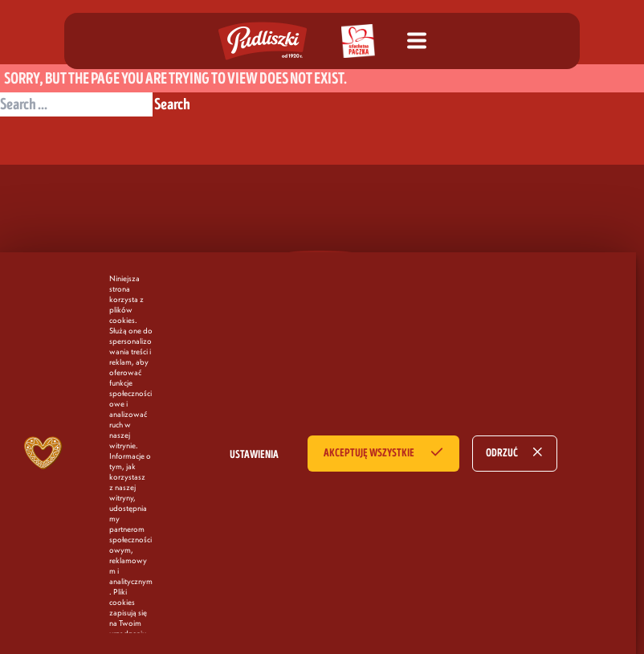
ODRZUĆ (502, 453)
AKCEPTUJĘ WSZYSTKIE (369, 453)
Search (172, 104)
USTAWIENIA (254, 455)
